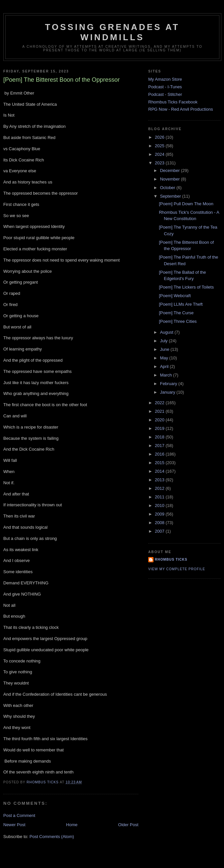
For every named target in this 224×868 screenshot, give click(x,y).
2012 (160, 488)
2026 (160, 137)
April (165, 366)
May (165, 358)
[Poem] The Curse (176, 313)
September (171, 196)
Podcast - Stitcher (165, 94)
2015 (160, 463)
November (171, 179)
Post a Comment (19, 815)
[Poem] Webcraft (175, 296)
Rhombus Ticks (171, 560)
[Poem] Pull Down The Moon (186, 204)
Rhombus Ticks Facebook (173, 102)
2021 (160, 411)
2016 (160, 454)
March (167, 375)
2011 (160, 497)
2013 (160, 480)
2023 (160, 163)
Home (72, 825)
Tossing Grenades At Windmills (112, 32)
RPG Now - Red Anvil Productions (181, 109)
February (169, 384)
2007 (160, 531)
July (165, 341)
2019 (160, 428)
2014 (160, 471)
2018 (160, 437)
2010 (160, 505)
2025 (160, 146)
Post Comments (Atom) (52, 837)
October (168, 188)
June (165, 349)
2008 (160, 523)
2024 (160, 154)
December (171, 170)
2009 (160, 514)
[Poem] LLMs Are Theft (181, 304)
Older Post (128, 825)
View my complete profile (177, 569)
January (168, 392)
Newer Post (14, 825)
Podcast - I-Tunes (165, 87)
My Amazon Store (165, 79)
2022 (160, 403)
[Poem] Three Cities (178, 321)
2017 (160, 446)
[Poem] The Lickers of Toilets (186, 287)
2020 (160, 420)
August (167, 332)
